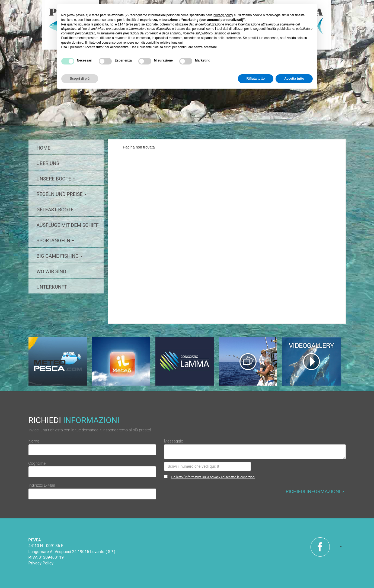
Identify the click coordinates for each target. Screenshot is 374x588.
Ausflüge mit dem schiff (68, 225)
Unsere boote (56, 179)
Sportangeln (55, 240)
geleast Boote (55, 210)
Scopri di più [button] (80, 79)
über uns (48, 163)
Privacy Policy (41, 563)
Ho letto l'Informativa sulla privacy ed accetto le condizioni (213, 477)
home (44, 148)
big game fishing (60, 256)
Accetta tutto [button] (294, 79)
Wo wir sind (51, 271)
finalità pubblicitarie (280, 29)
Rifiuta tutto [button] (256, 79)
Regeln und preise (62, 194)
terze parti (133, 24)
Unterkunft (52, 287)
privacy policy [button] (223, 15)
